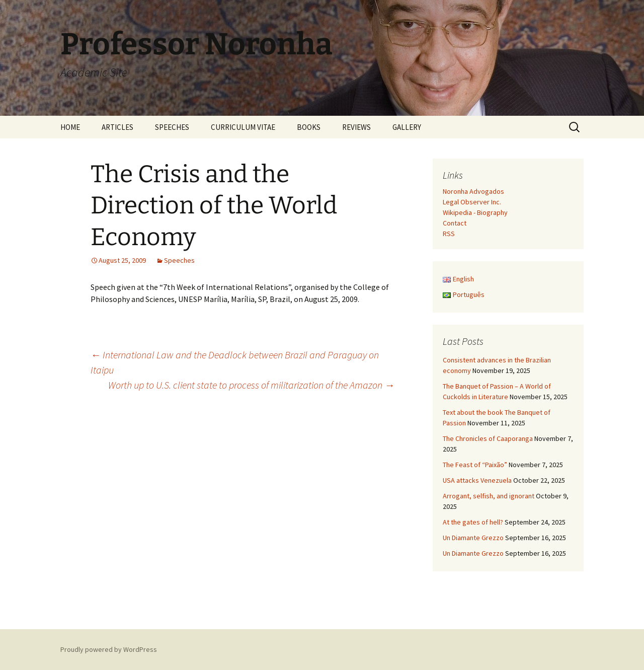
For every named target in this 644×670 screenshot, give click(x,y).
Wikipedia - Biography (475, 212)
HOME (70, 127)
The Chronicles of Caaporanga (488, 438)
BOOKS (309, 127)
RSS (449, 234)
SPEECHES (172, 127)
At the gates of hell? (473, 522)
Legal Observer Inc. (472, 202)
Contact (455, 223)
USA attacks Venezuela (477, 480)
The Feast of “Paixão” (475, 465)
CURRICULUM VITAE (243, 127)
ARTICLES (117, 127)
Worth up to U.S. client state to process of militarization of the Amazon (251, 385)
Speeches (179, 260)
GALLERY (407, 127)
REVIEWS (356, 127)
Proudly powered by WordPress (109, 649)
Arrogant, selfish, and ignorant (489, 496)
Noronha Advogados (473, 191)
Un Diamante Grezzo (473, 538)
